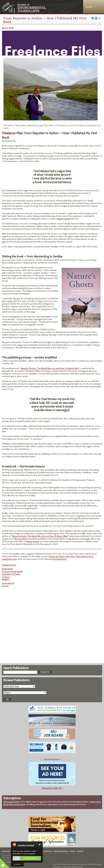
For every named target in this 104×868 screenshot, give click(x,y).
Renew (73, 851)
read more (17, 864)
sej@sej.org (10, 862)
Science (6, 577)
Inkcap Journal (63, 219)
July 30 (71, 539)
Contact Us (6, 851)
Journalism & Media (11, 574)
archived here (60, 559)
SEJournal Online (11, 802)
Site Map (80, 851)
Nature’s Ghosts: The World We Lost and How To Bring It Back (50, 368)
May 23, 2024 (20, 539)
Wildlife (5, 579)
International (8, 583)
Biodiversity (8, 569)
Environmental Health (12, 571)
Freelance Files (9, 565)
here (87, 539)
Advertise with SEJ (52, 788)
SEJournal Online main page (62, 556)
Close (40, 844)
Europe (5, 586)
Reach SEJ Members (61, 851)
